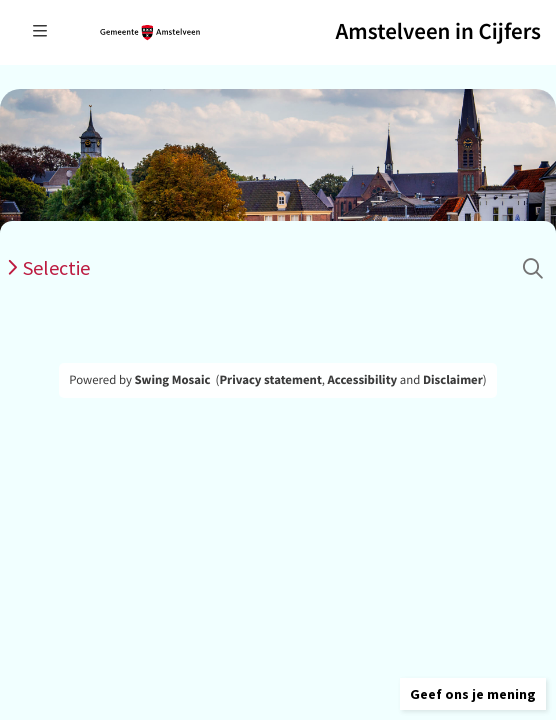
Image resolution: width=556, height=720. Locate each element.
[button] (473, 694)
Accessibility (363, 380)
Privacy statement (270, 380)
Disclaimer (453, 380)
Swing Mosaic (172, 380)
